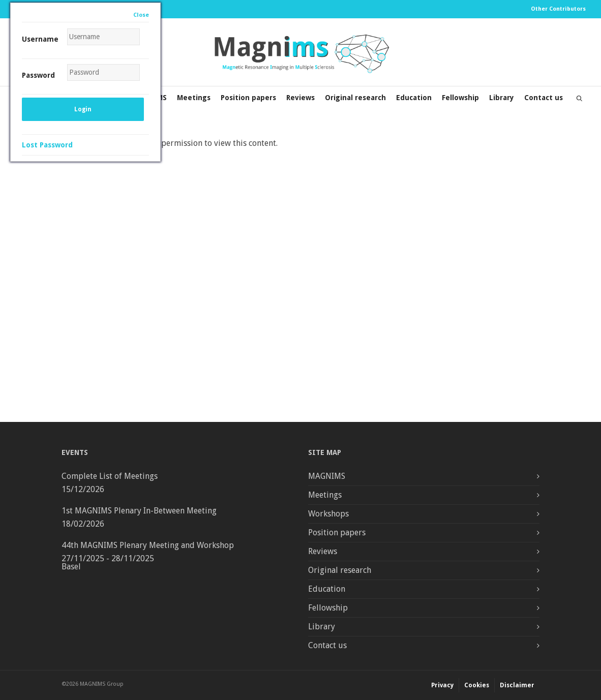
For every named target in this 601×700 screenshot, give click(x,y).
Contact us (544, 98)
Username (40, 39)
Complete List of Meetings (110, 476)
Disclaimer (517, 685)
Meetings (194, 98)
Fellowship (460, 98)
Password (38, 75)
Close (141, 15)
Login (83, 109)
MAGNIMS (327, 476)
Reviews (300, 98)
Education (414, 98)
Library (502, 98)
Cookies (477, 685)
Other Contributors (558, 9)
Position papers (248, 98)
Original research (355, 98)
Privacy (442, 685)
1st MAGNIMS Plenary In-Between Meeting (139, 511)
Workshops (328, 514)
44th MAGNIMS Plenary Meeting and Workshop (148, 545)
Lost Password (47, 145)
